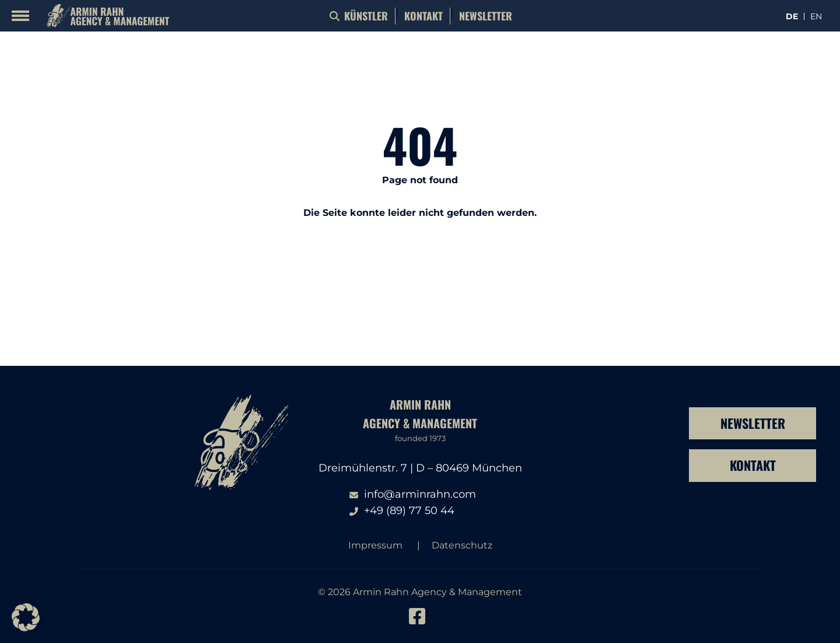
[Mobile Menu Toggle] (20, 16)
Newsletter (486, 16)
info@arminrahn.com (420, 494)
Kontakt (423, 16)
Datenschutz (462, 545)
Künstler (366, 16)
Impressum (375, 545)
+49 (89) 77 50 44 (409, 511)
